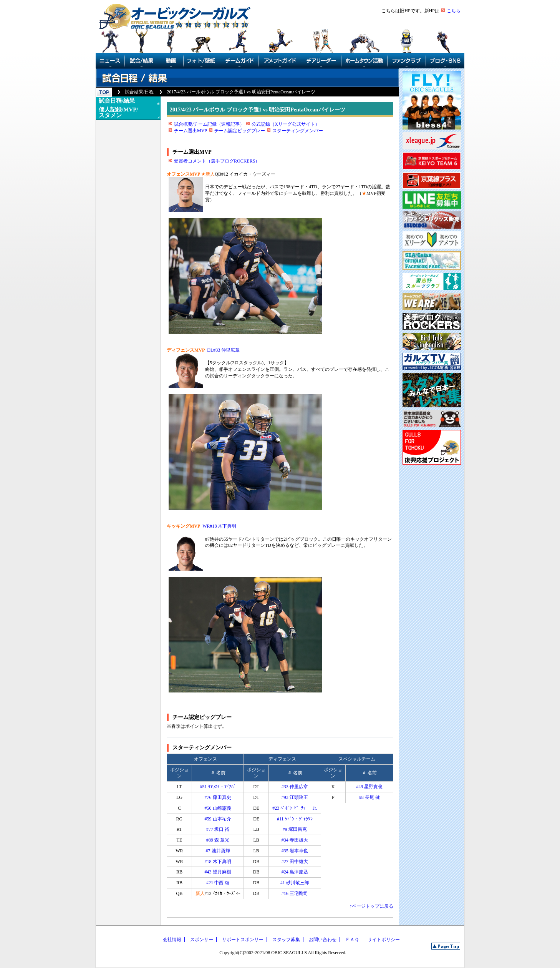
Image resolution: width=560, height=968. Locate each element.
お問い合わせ (323, 940)
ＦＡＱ (352, 940)
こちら (454, 11)
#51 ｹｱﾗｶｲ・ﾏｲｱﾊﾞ (218, 787)
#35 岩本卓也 (295, 851)
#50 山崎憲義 (218, 808)
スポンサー (202, 940)
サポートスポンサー (243, 940)
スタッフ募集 (286, 940)
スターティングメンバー (298, 131)
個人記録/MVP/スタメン (118, 112)
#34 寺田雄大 (295, 840)
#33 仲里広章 (295, 787)
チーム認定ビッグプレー (240, 131)
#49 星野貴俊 (369, 787)
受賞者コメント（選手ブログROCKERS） (217, 161)
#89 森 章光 (218, 840)
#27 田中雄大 (295, 862)
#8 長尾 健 (369, 797)
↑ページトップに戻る (371, 906)
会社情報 (172, 940)
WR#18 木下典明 (219, 526)
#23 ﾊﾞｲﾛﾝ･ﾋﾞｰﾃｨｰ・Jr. (295, 808)
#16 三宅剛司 (295, 893)
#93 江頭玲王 (295, 797)
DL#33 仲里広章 (223, 350)
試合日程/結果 (117, 101)
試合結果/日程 (139, 92)
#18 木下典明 (218, 862)
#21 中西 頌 (218, 883)
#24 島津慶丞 (295, 872)
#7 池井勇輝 (218, 851)
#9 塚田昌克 (295, 829)
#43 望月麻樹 (218, 872)
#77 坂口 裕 (218, 829)
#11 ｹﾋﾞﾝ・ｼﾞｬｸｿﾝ (295, 819)
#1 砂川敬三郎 (295, 883)
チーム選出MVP (191, 131)
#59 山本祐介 (218, 819)
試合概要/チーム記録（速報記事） (209, 124)
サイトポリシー (384, 940)
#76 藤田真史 (218, 797)
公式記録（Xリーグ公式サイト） (286, 124)
